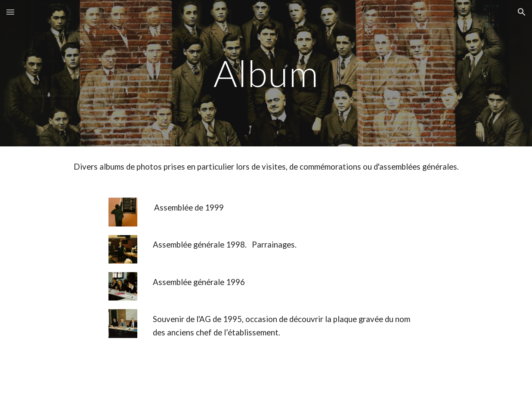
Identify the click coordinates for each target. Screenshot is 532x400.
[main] (266, 73)
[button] (10, 12)
